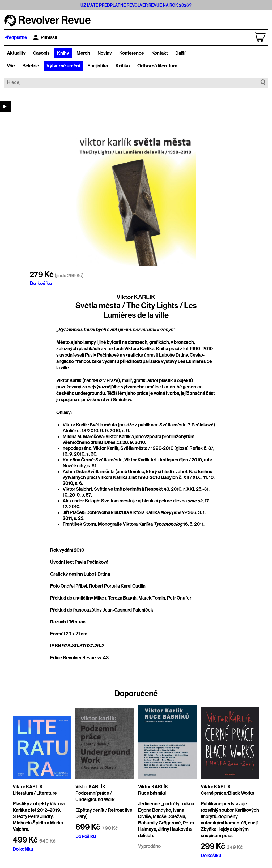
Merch (83, 53)
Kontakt (160, 53)
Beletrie (31, 66)
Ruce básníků (152, 793)
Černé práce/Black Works (228, 793)
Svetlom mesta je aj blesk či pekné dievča (144, 501)
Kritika (123, 66)
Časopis (41, 53)
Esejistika (98, 66)
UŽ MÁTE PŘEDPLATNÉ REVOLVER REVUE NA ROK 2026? (136, 5)
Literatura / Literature (35, 793)
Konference (132, 53)
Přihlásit (45, 37)
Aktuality (16, 53)
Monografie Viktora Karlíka (126, 524)
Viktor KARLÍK (136, 297)
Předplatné (16, 37)
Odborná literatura (157, 66)
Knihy (63, 53)
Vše (11, 66)
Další (180, 53)
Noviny (105, 53)
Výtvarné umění (63, 66)
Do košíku (41, 283)
